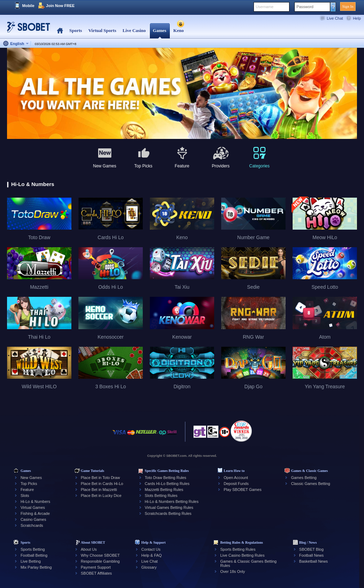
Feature (27, 490)
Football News (312, 555)
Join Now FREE (60, 6)
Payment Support (96, 567)
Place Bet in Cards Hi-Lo (102, 484)
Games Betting (304, 478)
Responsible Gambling (100, 561)
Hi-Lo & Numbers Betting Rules (172, 501)
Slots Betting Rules (161, 496)
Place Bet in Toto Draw (100, 478)
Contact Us (151, 549)
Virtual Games (33, 507)
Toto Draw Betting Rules (166, 478)
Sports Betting (33, 549)
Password (305, 7)
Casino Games (33, 519)
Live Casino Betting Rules (242, 555)
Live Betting (30, 561)
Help (357, 18)
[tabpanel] (182, 94)
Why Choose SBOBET (100, 555)
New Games (31, 478)
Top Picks (29, 484)
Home (60, 31)
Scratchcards (32, 525)
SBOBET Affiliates (96, 573)
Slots (25, 496)
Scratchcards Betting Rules (168, 513)
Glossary (149, 567)
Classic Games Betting (310, 484)
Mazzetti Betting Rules (164, 490)
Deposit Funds (236, 484)
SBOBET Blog (312, 549)
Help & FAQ (152, 555)
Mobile (28, 6)
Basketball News (314, 561)
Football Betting (34, 555)
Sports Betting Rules (238, 549)
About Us (89, 549)
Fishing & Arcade (35, 513)
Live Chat (335, 18)
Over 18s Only (232, 571)
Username (265, 7)
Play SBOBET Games (242, 490)
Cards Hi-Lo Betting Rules (167, 484)
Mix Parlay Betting (36, 567)
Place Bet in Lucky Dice (101, 496)
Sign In (348, 6)
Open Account (236, 478)
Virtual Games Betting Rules (169, 507)
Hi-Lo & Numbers (35, 501)
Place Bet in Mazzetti (99, 490)
